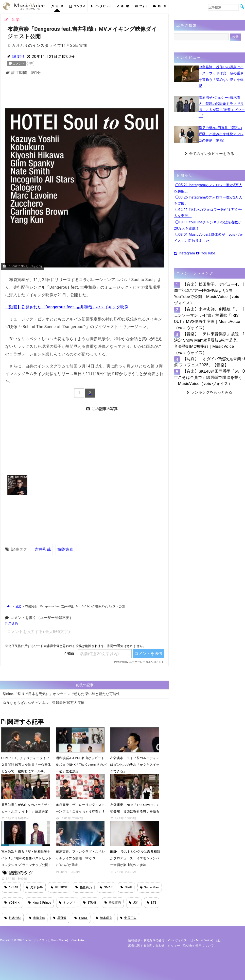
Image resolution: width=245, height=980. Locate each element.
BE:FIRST (59, 887)
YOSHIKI (12, 903)
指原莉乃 (84, 887)
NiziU (126, 887)
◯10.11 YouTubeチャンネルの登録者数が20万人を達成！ (208, 225)
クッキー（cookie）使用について (191, 946)
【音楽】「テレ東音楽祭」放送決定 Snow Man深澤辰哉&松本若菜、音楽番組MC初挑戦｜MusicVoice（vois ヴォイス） (208, 343)
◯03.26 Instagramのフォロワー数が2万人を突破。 (208, 200)
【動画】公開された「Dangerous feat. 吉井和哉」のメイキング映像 (67, 307)
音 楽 (57, 6)
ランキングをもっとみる (210, 392)
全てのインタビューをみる (209, 154)
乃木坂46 (34, 887)
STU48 (90, 903)
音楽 (18, 606)
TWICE (81, 918)
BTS (152, 903)
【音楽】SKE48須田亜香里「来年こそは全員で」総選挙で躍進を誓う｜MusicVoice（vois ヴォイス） (208, 377)
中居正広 (128, 918)
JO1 (134, 903)
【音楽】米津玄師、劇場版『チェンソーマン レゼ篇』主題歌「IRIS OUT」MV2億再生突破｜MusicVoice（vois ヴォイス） (207, 319)
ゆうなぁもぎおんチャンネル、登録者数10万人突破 (44, 703)
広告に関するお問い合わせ (146, 946)
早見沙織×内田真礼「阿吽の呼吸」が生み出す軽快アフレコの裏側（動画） (221, 134)
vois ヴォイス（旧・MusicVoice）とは (195, 940)
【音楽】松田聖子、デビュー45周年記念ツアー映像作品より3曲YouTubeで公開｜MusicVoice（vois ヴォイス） (207, 294)
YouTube (206, 253)
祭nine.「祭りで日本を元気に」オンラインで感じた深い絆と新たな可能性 (61, 694)
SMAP (106, 887)
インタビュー (101, 6)
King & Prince (40, 903)
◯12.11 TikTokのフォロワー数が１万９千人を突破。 (208, 213)
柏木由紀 (13, 918)
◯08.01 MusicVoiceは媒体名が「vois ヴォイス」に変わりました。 (209, 238)
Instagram (184, 253)
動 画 (160, 6)
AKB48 (11, 887)
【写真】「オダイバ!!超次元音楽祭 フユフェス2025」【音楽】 (208, 362)
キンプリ (67, 903)
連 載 (123, 6)
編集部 (18, 57)
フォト (141, 6)
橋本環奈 (104, 918)
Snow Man (149, 887)
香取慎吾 (113, 903)
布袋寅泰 (65, 549)
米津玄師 (37, 918)
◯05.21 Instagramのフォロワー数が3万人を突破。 (208, 188)
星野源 (60, 918)
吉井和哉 (43, 549)
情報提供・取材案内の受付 (146, 940)
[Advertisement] (85, 91)
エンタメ (77, 6)
